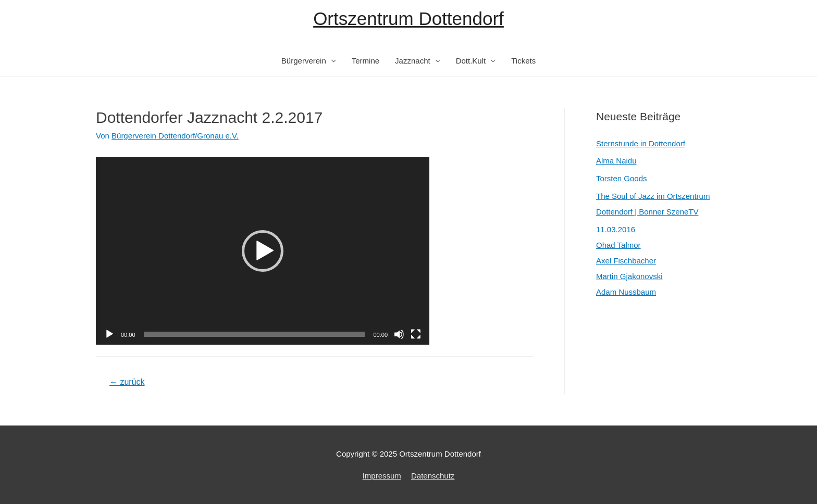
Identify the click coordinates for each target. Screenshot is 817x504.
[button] (263, 251)
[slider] (255, 334)
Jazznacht (413, 61)
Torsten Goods (622, 178)
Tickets (523, 61)
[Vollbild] (416, 334)
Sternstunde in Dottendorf (641, 143)
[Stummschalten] (399, 334)
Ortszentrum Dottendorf (408, 18)
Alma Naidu (616, 161)
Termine (366, 61)
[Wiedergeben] (109, 334)
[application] (263, 251)
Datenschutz (433, 476)
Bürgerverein (304, 61)
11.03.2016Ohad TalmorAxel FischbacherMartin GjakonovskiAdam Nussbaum (629, 261)
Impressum (382, 476)
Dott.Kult (471, 61)
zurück (127, 382)
